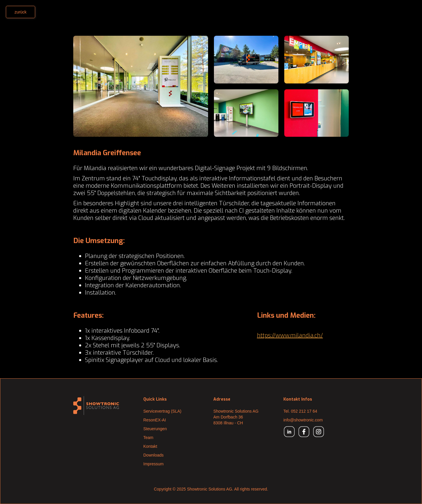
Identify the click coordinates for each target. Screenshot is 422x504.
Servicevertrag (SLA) (162, 411)
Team (148, 438)
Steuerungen (155, 429)
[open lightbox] (141, 86)
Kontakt (150, 446)
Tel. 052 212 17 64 (300, 411)
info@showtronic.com (303, 420)
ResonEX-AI (155, 420)
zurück (20, 12)
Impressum (153, 464)
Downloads (153, 455)
